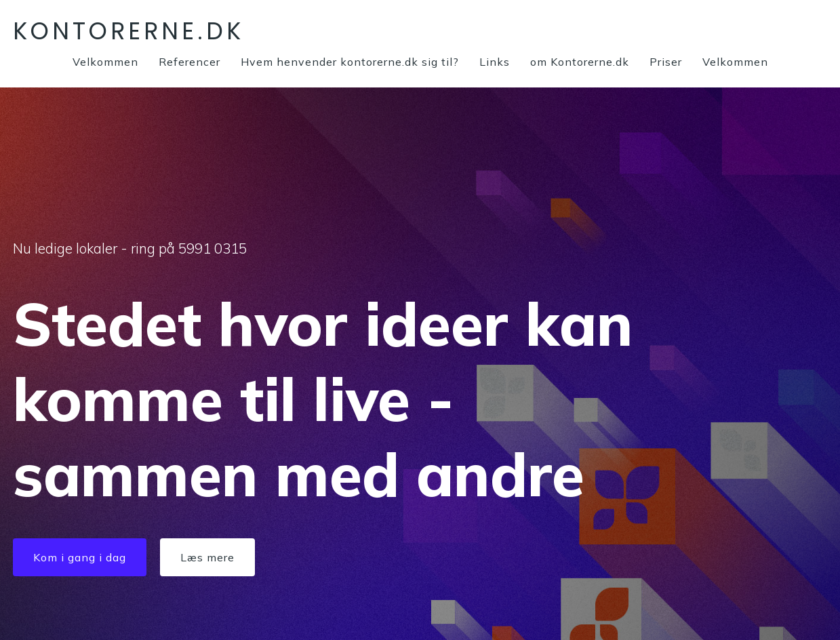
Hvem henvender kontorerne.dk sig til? (350, 62)
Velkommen (105, 62)
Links (495, 62)
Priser (666, 62)
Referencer (189, 62)
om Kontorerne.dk (580, 62)
